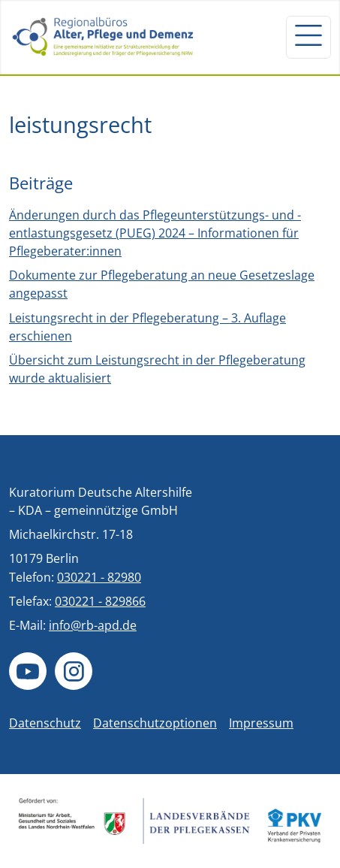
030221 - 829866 (100, 601)
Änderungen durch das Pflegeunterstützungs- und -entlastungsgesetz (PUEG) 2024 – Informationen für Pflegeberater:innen (155, 233)
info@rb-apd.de (93, 625)
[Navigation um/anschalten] (308, 37)
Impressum (261, 723)
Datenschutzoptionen (155, 723)
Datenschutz (45, 723)
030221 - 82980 (99, 577)
